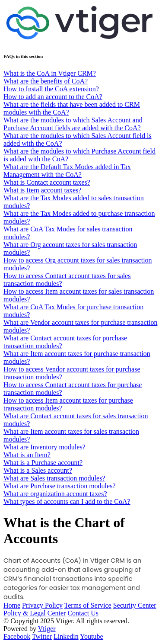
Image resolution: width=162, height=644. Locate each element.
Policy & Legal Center (35, 613)
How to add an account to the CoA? (53, 97)
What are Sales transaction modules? (54, 478)
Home (12, 605)
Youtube (92, 636)
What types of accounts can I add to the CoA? (67, 501)
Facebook (17, 636)
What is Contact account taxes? (47, 182)
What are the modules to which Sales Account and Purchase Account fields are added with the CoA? (73, 124)
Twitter (42, 636)
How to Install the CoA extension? (51, 89)
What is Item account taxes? (42, 190)
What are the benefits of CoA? (46, 81)
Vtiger (47, 629)
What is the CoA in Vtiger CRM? (50, 73)
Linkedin (66, 636)
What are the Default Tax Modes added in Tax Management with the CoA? (67, 171)
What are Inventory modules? (44, 447)
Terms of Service (88, 605)
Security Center (135, 605)
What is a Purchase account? (43, 463)
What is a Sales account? (38, 470)
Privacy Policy (42, 605)
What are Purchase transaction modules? (59, 486)
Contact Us (83, 613)
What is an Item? (27, 455)
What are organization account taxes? (55, 494)
